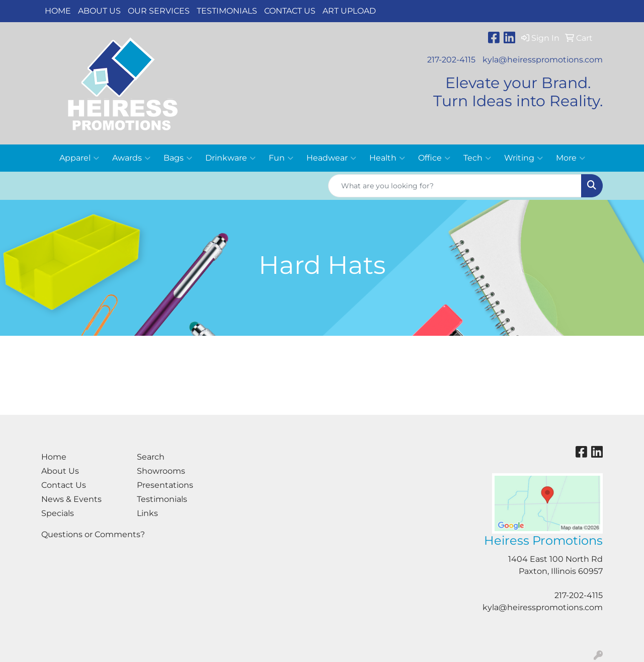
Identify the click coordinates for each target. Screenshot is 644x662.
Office (434, 158)
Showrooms (161, 471)
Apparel (79, 158)
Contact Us (290, 11)
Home (58, 11)
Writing (524, 158)
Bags (178, 158)
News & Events (71, 499)
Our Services (159, 11)
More (571, 158)
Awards (131, 158)
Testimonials (227, 11)
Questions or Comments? (93, 534)
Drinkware (230, 158)
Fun (281, 158)
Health (387, 158)
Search (151, 457)
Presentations (165, 485)
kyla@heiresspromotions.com (543, 60)
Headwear (331, 158)
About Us (99, 11)
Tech (477, 158)
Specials (58, 513)
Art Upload (349, 11)
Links (147, 513)
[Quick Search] (455, 186)
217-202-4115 (451, 60)
